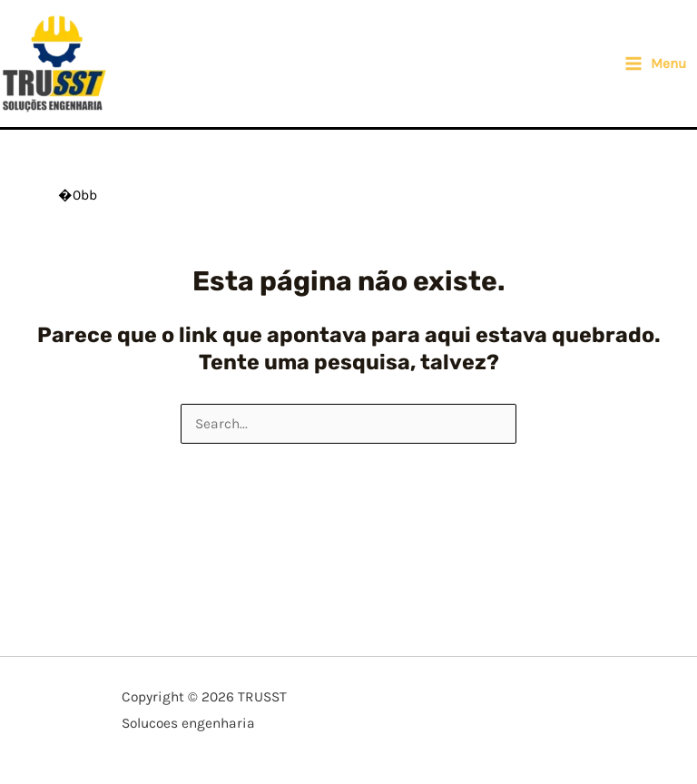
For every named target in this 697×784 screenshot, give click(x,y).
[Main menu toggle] (655, 64)
